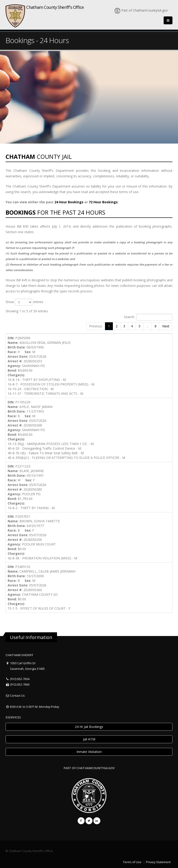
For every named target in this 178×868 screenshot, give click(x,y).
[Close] (168, 20)
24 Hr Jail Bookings (89, 727)
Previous (96, 326)
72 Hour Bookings (103, 202)
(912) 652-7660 (17, 685)
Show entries (24, 302)
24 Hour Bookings (69, 202)
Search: (148, 317)
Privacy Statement (158, 862)
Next (166, 326)
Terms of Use (132, 862)
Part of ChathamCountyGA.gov (141, 10)
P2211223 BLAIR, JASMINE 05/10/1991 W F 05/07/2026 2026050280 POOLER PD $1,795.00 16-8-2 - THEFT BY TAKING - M (31, 487)
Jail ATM (89, 739)
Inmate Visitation (89, 752)
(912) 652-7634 (17, 679)
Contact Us (15, 696)
